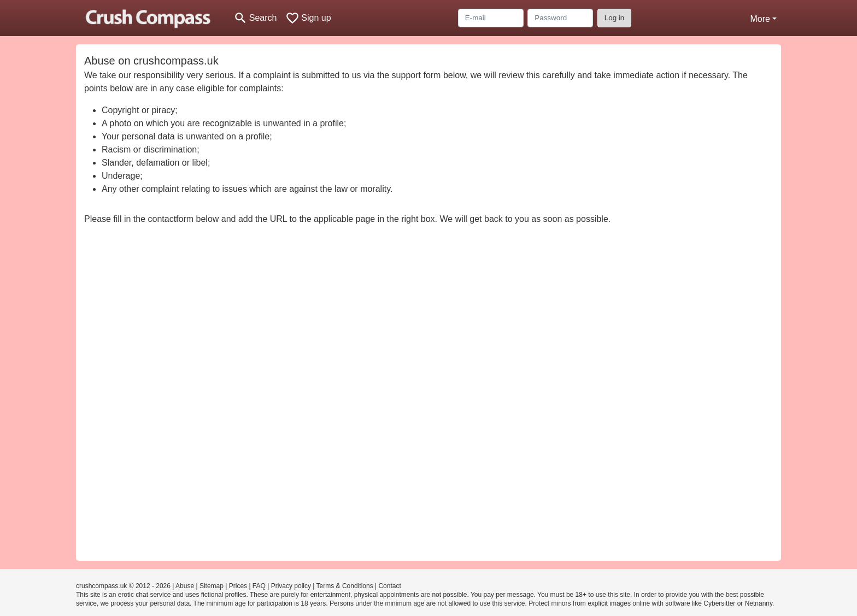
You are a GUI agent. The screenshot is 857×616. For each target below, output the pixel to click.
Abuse (185, 586)
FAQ (259, 586)
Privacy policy (291, 586)
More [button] (760, 19)
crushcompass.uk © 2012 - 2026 (123, 586)
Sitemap (212, 586)
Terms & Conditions (345, 586)
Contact (389, 586)
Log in (615, 18)
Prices (238, 586)
